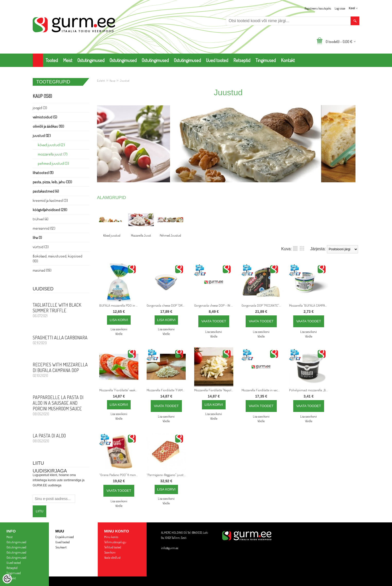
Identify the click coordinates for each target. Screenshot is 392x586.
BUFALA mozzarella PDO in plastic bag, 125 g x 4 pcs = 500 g (120, 305)
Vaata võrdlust (112, 558)
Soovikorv (110, 552)
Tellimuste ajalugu (115, 542)
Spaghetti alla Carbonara (61, 340)
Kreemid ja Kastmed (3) (50, 200)
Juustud (125, 81)
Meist (68, 60)
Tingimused (266, 60)
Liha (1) (37, 238)
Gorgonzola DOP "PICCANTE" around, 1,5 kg (262, 305)
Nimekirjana (295, 248)
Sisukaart (61, 547)
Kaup (112, 81)
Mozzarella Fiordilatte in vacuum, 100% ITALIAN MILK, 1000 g (262, 390)
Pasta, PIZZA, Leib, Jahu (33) (52, 182)
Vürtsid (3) (41, 247)
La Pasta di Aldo (61, 438)
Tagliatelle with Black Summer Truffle (61, 310)
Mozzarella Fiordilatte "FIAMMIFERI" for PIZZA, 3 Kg (167, 390)
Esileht (101, 81)
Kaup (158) (42, 96)
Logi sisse (340, 8)
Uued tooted (217, 60)
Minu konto (111, 537)
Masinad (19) (42, 270)
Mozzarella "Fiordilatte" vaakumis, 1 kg (120, 390)
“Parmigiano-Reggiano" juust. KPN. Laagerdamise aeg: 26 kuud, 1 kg (167, 475)
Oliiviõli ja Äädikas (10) (48, 126)
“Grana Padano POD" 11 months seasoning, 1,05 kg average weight (120, 475)
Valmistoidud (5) (45, 117)
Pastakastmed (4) (46, 191)
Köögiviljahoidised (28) (50, 210)
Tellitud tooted (113, 547)
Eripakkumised (65, 537)
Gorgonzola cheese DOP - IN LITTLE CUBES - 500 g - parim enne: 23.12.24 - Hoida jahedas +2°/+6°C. (215, 305)
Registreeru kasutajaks (318, 8)
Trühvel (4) (41, 219)
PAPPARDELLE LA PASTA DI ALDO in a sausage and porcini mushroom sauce (61, 405)
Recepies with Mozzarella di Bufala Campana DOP (61, 370)
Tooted (52, 60)
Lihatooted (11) (43, 173)
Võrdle (119, 334)
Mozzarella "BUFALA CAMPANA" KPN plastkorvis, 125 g (310, 305)
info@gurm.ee (170, 548)
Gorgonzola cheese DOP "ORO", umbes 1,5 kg (167, 305)
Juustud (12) (42, 136)
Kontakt (288, 60)
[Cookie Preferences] (7, 579)
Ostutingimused (91, 60)
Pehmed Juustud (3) (53, 163)
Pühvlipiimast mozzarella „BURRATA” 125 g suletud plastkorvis (310, 390)
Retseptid (242, 60)
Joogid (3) (40, 108)
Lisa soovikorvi (119, 329)
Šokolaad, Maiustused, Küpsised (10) (57, 258)
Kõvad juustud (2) (51, 145)
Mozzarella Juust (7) (53, 154)
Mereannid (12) (44, 228)
